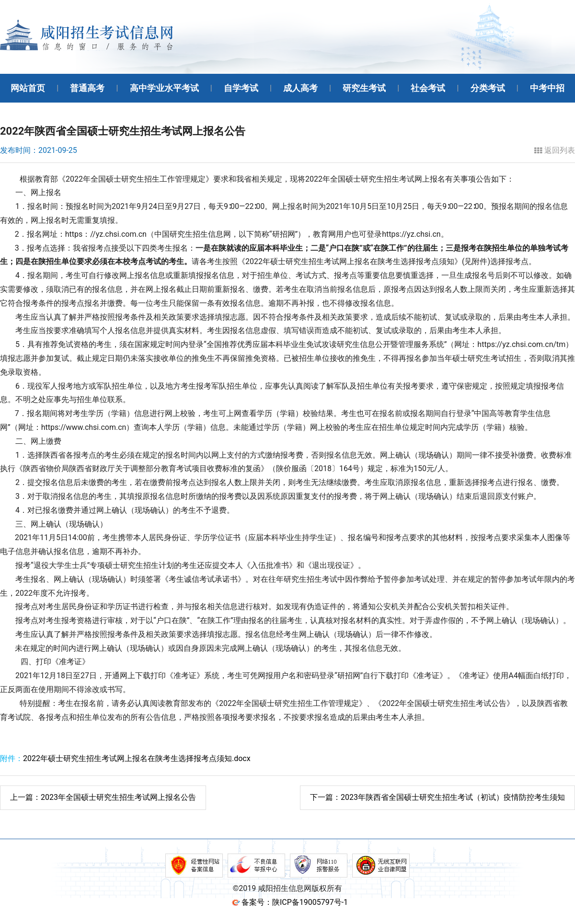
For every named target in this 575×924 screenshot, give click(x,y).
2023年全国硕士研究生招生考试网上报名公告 (103, 797)
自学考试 (241, 88)
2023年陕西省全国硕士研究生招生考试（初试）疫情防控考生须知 (437, 797)
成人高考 (300, 88)
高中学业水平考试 (164, 88)
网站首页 (28, 88)
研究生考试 (364, 88)
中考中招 (547, 88)
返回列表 (555, 150)
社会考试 (428, 88)
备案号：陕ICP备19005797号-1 (295, 902)
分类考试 (488, 88)
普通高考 (87, 88)
